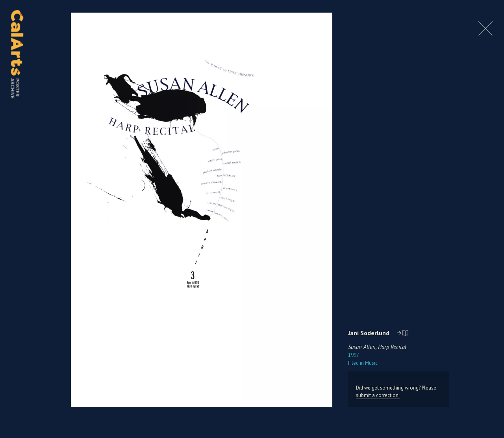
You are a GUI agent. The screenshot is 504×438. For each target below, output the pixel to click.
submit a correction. (378, 395)
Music (363, 363)
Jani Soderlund (369, 333)
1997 (354, 355)
